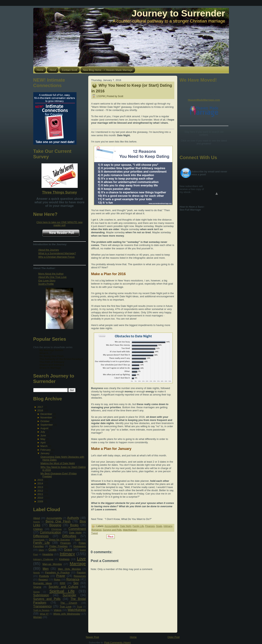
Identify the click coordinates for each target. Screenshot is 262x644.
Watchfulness (77, 610)
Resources (80, 576)
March (44, 446)
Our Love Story (47, 281)
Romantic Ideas (43, 583)
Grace (68, 550)
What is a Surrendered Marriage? (57, 253)
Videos (58, 610)
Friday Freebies (58, 546)
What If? (44, 614)
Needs (37, 572)
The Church (69, 603)
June (43, 435)
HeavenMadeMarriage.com (204, 100)
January (45, 453)
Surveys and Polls (47, 599)
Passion (81, 572)
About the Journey (49, 250)
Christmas (56, 529)
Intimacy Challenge (43, 559)
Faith (78, 540)
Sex (76, 583)
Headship (48, 554)
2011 (40, 494)
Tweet (95, 533)
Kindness (64, 559)
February (46, 450)
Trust (79, 607)
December (46, 414)
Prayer (61, 576)
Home (133, 637)
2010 (40, 498)
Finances (65, 543)
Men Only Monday (69, 569)
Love (81, 559)
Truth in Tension (41, 610)
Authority (73, 518)
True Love (66, 607)
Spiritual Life (62, 591)
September (47, 425)
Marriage (78, 563)
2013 (40, 487)
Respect (43, 580)
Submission (41, 595)
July (43, 432)
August (44, 428)
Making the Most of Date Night (58, 463)
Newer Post (92, 637)
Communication (50, 532)
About (37, 518)
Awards (37, 522)
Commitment (77, 529)
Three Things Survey (59, 192)
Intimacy (67, 554)
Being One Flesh (58, 521)
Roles (57, 580)
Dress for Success (59, 540)
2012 (40, 491)
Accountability (54, 518)
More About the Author (51, 274)
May (43, 439)
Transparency (43, 606)
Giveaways (80, 546)
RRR (63, 583)
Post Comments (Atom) (117, 643)
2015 (40, 480)
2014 (40, 483)
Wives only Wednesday (67, 614)
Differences (41, 536)
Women (38, 617)
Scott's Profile (46, 284)
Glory (41, 550)
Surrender (69, 595)
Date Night (75, 533)
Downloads (39, 540)
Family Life (41, 543)
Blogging (55, 525)
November (46, 417)
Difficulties (69, 536)
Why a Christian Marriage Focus (57, 257)
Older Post (173, 637)
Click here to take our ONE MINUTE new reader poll (59, 224)
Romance (73, 579)
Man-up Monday (52, 564)
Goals (53, 550)
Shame (37, 587)
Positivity (44, 576)
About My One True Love (53, 277)
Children (38, 529)
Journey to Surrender (178, 13)
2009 (40, 501)
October (45, 421)
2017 (40, 407)
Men (46, 569)
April (43, 443)
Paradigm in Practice (57, 572)
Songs (36, 592)
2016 (40, 410)
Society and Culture (63, 587)
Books (74, 525)
